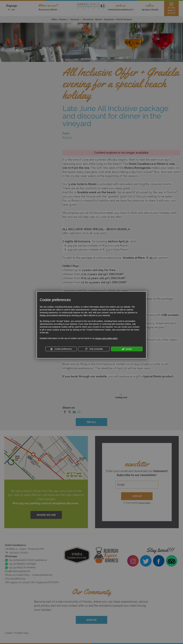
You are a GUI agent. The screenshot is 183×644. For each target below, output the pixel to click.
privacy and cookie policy (106, 338)
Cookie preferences (61, 349)
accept (127, 349)
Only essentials (94, 349)
